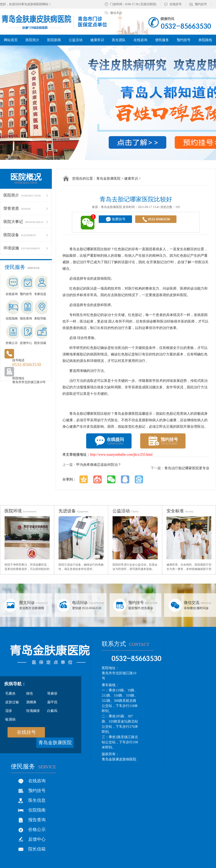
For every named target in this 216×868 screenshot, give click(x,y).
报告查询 (37, 820)
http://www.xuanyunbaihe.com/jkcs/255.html (121, 454)
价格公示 (37, 829)
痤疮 (30, 693)
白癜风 (52, 711)
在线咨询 (37, 781)
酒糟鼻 (31, 702)
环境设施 (26, 248)
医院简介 (26, 195)
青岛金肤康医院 (108, 178)
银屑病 (10, 719)
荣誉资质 (26, 208)
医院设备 (26, 235)
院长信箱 (37, 849)
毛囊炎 (10, 693)
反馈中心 (37, 839)
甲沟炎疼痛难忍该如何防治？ (99, 465)
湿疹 (9, 711)
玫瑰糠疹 (33, 711)
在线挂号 (176, 4)
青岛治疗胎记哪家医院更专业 (187, 468)
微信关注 (116, 13)
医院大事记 (26, 222)
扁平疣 (52, 702)
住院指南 (37, 810)
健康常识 (131, 178)
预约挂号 (201, 4)
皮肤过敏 (12, 702)
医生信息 (37, 800)
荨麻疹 (52, 693)
